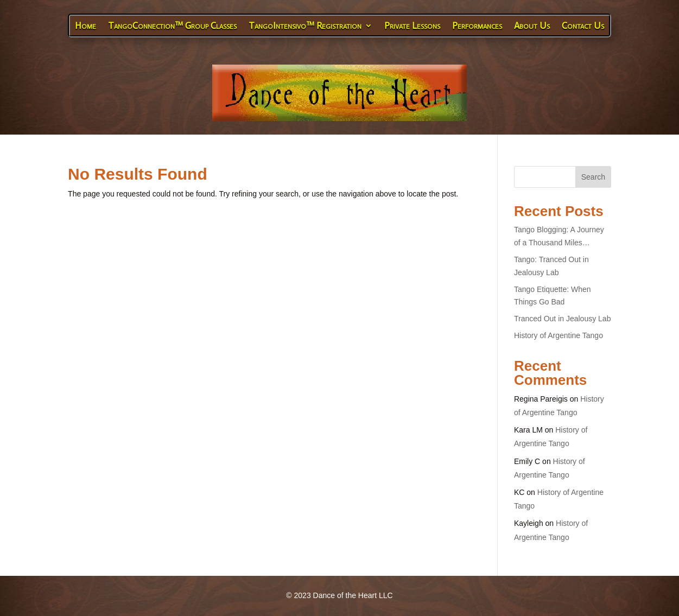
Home (85, 26)
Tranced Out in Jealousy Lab (562, 319)
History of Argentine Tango (559, 335)
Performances (477, 26)
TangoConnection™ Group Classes (172, 26)
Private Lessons (412, 26)
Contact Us (583, 26)
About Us (532, 26)
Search (593, 177)
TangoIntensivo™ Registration (305, 26)
